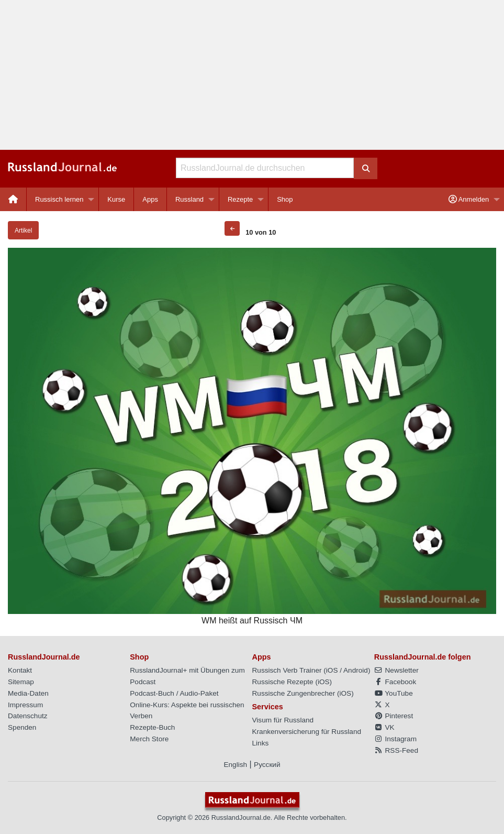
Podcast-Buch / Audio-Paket (174, 693)
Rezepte (240, 199)
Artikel (23, 231)
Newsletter (396, 670)
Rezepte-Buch (152, 727)
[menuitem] (13, 199)
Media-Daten (28, 693)
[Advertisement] (252, 75)
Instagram (395, 739)
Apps (150, 199)
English (235, 765)
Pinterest (394, 716)
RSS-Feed (396, 750)
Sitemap (21, 682)
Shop (285, 199)
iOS (332, 670)
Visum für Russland (283, 720)
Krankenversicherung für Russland (307, 732)
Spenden (22, 727)
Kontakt (20, 670)
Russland (189, 199)
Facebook (395, 682)
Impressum (25, 705)
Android (356, 670)
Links (261, 743)
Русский (267, 765)
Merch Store (149, 739)
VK (384, 727)
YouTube (394, 693)
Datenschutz (28, 716)
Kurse (116, 199)
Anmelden (469, 199)
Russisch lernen (59, 199)
